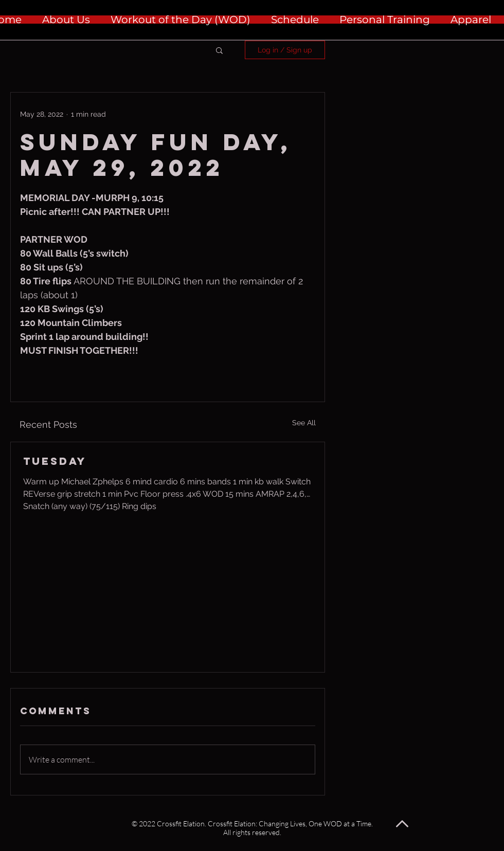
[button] (219, 50)
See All (304, 423)
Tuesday (55, 461)
